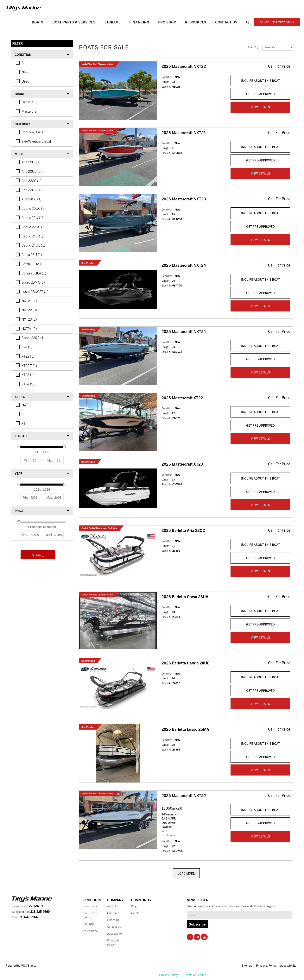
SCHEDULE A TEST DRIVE (277, 22)
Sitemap (247, 965)
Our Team (113, 913)
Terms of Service (195, 975)
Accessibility (115, 933)
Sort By (253, 47)
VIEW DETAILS (260, 107)
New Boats (90, 906)
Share (38, 555)
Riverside (27, 906)
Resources (196, 22)
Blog (134, 906)
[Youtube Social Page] (204, 936)
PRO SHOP (167, 22)
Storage (113, 22)
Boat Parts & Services (74, 22)
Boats (38, 22)
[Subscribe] (240, 915)
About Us (113, 906)
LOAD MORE (186, 873)
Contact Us (226, 22)
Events (135, 913)
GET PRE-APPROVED (260, 94)
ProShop (89, 924)
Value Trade (91, 931)
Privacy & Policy (266, 965)
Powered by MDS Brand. (21, 965)
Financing (139, 22)
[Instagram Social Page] (197, 936)
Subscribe (197, 924)
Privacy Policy (168, 975)
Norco (25, 917)
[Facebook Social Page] (190, 936)
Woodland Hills (31, 911)
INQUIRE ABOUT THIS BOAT (260, 80)
